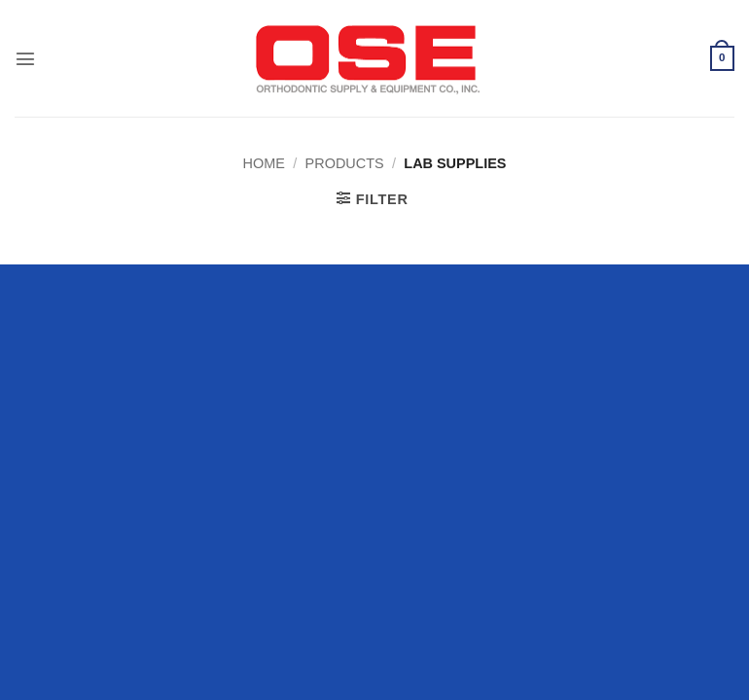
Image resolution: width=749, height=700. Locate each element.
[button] (25, 58)
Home (264, 163)
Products (345, 163)
